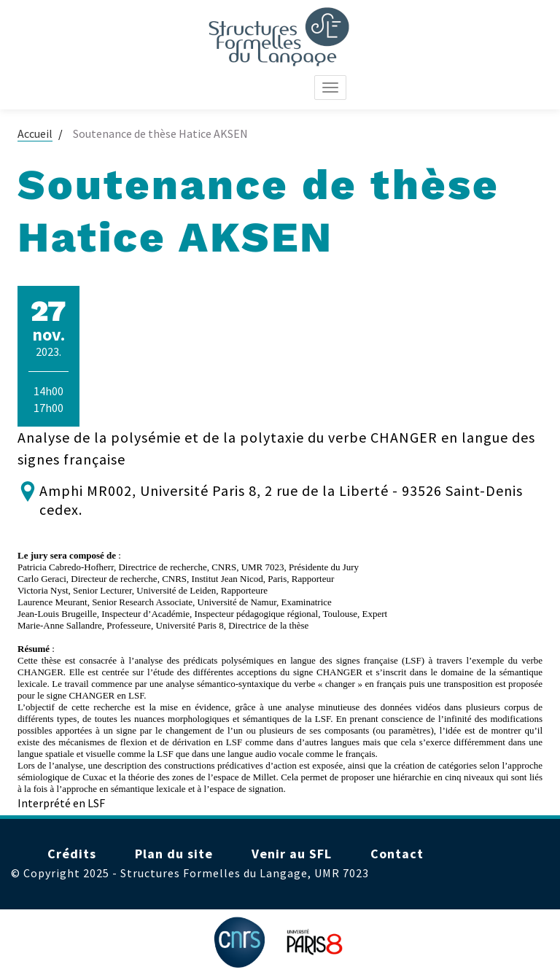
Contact (397, 854)
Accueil (35, 133)
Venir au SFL (292, 854)
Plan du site (174, 854)
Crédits (72, 854)
